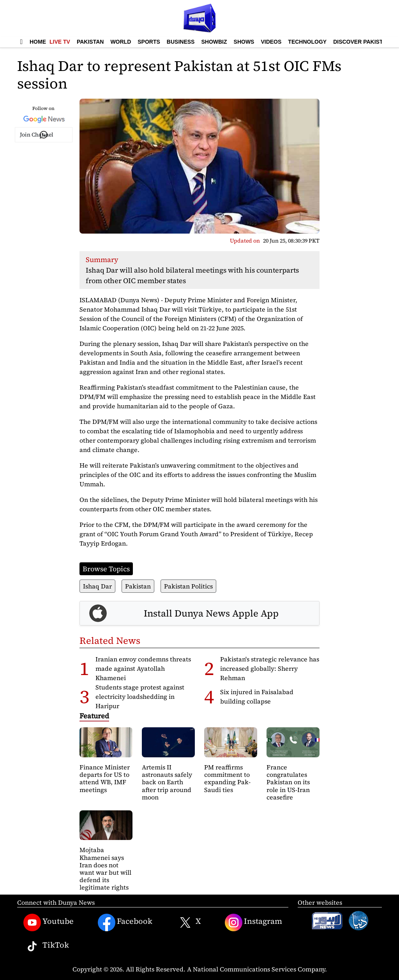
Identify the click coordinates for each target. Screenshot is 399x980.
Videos (271, 42)
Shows (244, 42)
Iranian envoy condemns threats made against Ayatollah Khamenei (143, 668)
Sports (149, 42)
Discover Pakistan (362, 42)
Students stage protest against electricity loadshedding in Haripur (140, 696)
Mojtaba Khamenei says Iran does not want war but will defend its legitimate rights (105, 868)
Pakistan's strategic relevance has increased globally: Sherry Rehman (270, 668)
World (121, 42)
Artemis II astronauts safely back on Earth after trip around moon (167, 782)
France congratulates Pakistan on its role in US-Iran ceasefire (288, 782)
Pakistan (90, 42)
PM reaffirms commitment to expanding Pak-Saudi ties (227, 778)
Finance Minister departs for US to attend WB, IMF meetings (105, 778)
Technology (307, 42)
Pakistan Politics (188, 586)
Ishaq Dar (97, 586)
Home (38, 42)
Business (181, 42)
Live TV (60, 42)
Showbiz (214, 42)
